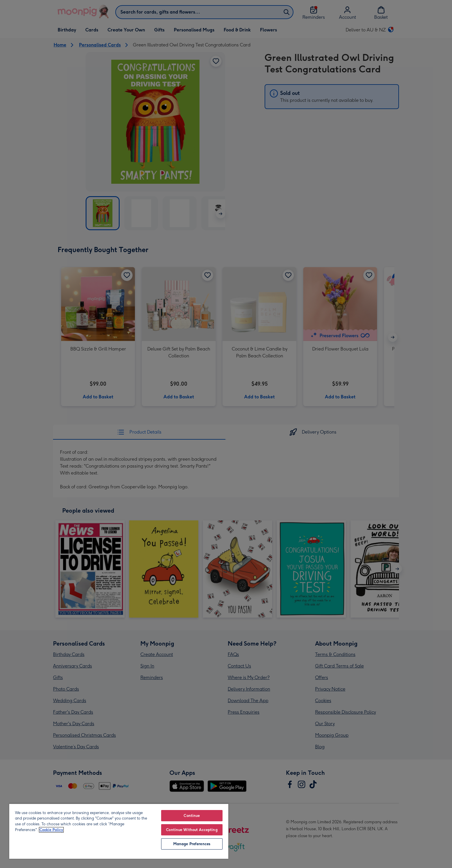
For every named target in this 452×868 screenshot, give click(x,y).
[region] (119, 831)
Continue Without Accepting (192, 830)
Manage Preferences (192, 844)
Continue (192, 816)
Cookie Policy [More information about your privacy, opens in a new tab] (51, 830)
